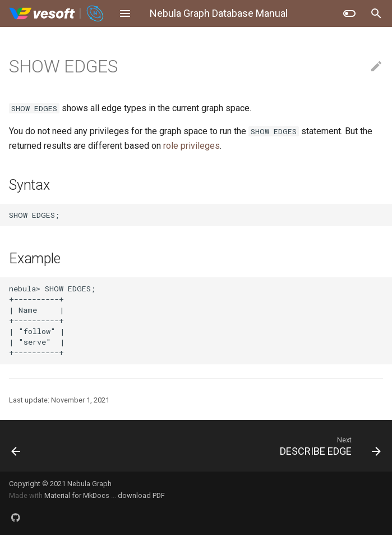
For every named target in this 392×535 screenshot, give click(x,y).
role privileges (192, 146)
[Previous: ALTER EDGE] (51, 446)
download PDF (141, 495)
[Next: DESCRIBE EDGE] (245, 446)
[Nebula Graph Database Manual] (57, 13)
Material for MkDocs (78, 495)
